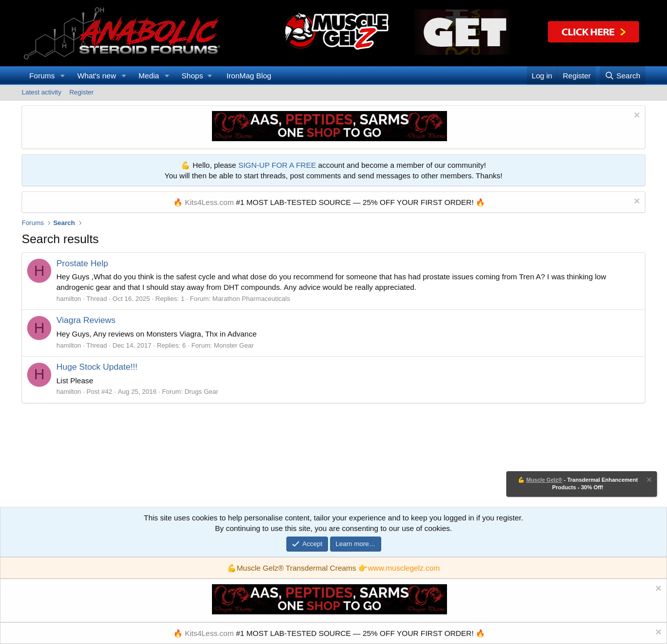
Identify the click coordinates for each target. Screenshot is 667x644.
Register (81, 92)
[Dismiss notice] (636, 116)
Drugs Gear (201, 392)
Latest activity (41, 92)
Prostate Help (82, 263)
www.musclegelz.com (404, 568)
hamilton (69, 299)
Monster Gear (234, 345)
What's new (97, 76)
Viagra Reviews (86, 320)
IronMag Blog (249, 76)
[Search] (623, 76)
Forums (42, 76)
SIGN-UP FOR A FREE (277, 165)
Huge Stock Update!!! (97, 367)
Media (149, 76)
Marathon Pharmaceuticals (251, 299)
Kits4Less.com (209, 202)
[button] (63, 76)
